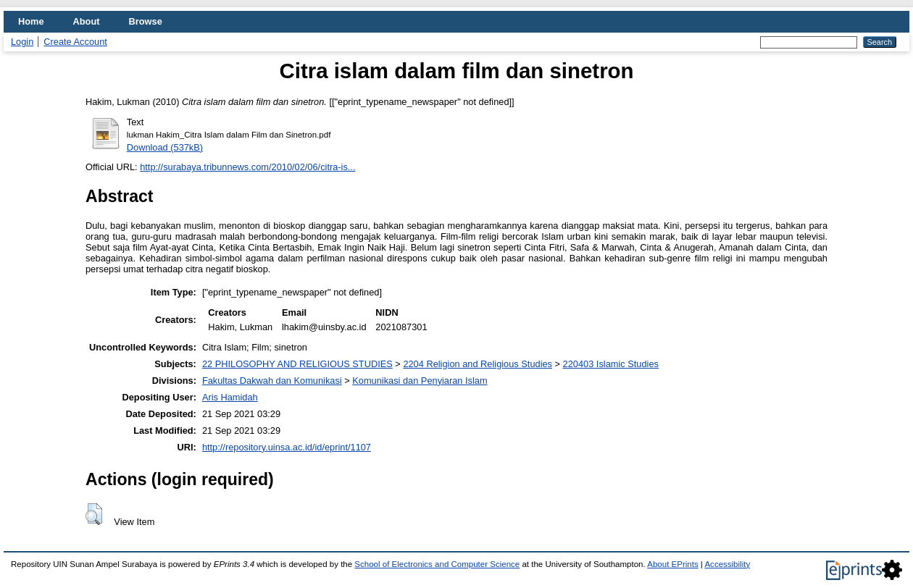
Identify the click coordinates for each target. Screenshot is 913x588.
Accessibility (727, 564)
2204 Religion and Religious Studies (478, 364)
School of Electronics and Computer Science (437, 564)
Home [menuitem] (31, 21)
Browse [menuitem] (146, 21)
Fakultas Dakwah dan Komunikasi (272, 381)
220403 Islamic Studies (611, 364)
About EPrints (672, 564)
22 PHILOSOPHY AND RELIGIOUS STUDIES (297, 364)
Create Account (75, 42)
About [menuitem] (87, 21)
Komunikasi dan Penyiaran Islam (420, 381)
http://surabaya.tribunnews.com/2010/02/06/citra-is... (247, 167)
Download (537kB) (165, 147)
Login (22, 42)
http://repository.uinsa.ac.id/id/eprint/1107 (287, 447)
